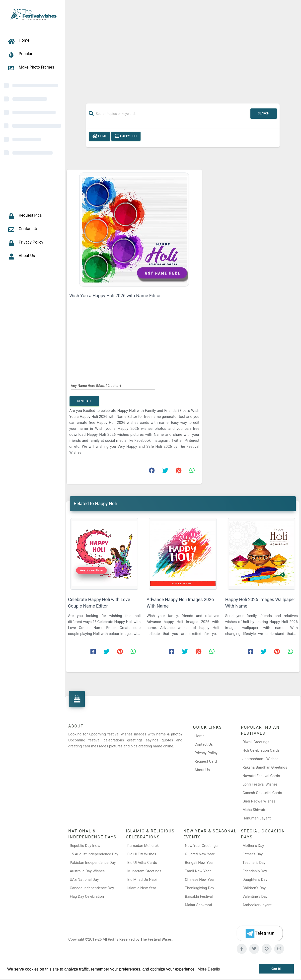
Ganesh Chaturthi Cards (262, 793)
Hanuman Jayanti (257, 818)
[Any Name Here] (113, 385)
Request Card (206, 761)
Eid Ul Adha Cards (142, 863)
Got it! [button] (276, 969)
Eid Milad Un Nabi (142, 880)
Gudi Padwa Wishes (259, 801)
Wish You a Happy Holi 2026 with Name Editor (115, 296)
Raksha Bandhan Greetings (265, 767)
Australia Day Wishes (87, 871)
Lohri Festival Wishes (260, 784)
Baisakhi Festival (199, 896)
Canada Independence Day (92, 888)
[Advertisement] (183, 49)
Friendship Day (255, 871)
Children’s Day (254, 888)
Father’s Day (253, 854)
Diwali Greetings (256, 742)
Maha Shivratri (254, 810)
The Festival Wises (156, 939)
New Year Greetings (201, 846)
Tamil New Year (198, 871)
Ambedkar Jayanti (258, 905)
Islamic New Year (142, 888)
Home (100, 136)
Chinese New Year (200, 880)
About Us (202, 770)
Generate (84, 401)
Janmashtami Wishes (260, 759)
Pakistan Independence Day (93, 863)
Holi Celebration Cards (261, 750)
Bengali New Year (199, 863)
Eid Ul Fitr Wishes (142, 854)
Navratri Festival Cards (261, 776)
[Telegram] (260, 933)
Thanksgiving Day (199, 888)
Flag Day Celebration (87, 896)
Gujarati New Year (200, 854)
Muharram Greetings (144, 871)
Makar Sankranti (198, 905)
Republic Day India (85, 846)
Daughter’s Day (255, 880)
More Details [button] (209, 969)
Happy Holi (126, 136)
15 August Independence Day (94, 854)
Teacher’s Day (254, 863)
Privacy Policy (206, 753)
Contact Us (204, 744)
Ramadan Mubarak (143, 846)
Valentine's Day (255, 896)
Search (264, 113)
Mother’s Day (253, 846)
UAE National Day (84, 880)
